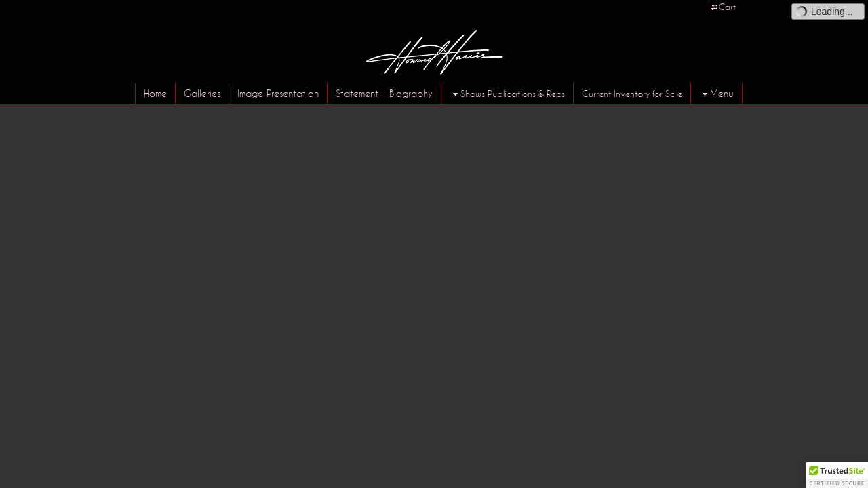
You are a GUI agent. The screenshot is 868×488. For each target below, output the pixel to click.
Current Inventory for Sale (632, 94)
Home (155, 94)
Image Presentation (278, 94)
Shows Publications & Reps (507, 94)
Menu (716, 94)
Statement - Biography (384, 94)
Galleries (202, 94)
